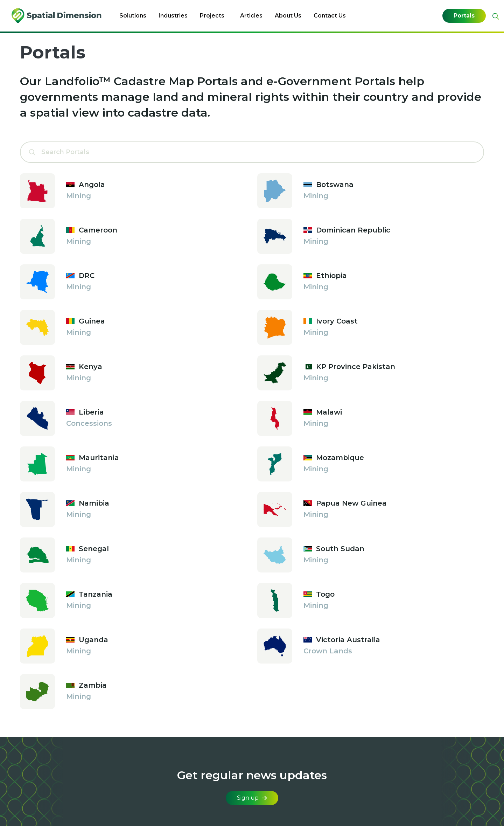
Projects (212, 16)
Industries (173, 16)
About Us (288, 16)
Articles (251, 16)
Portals (464, 16)
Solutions (133, 16)
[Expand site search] (495, 16)
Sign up (252, 798)
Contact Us (330, 16)
